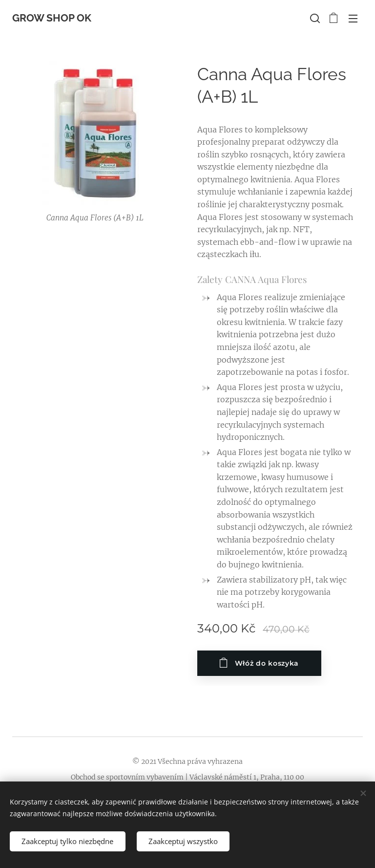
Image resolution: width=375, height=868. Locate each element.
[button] (314, 18)
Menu (353, 19)
